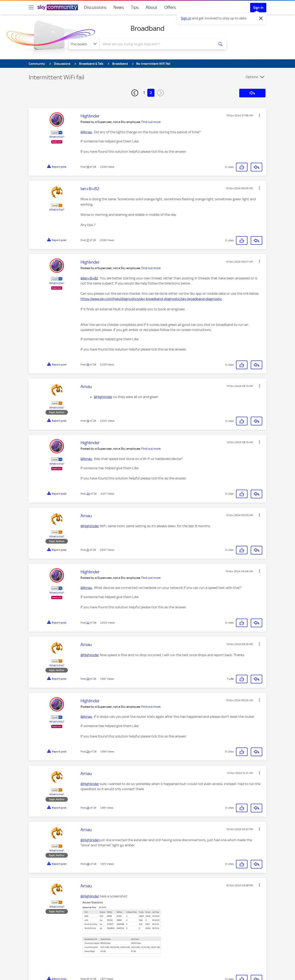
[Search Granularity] (84, 44)
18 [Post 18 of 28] (88, 365)
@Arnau (86, 132)
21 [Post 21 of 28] (88, 550)
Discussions (95, 7)
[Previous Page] (135, 93)
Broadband (147, 28)
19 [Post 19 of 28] (88, 421)
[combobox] (157, 44)
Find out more (151, 122)
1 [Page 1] (144, 93)
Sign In (258, 8)
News (119, 7)
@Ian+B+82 (89, 278)
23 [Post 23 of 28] (88, 679)
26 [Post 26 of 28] (88, 864)
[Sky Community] (58, 7)
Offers (170, 7)
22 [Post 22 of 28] (88, 623)
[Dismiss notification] (261, 18)
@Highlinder (103, 397)
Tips (135, 7)
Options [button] (252, 77)
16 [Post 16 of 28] (88, 167)
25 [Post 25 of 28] (88, 808)
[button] (259, 115)
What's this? (57, 137)
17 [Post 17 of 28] (88, 240)
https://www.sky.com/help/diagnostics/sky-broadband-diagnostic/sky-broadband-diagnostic (151, 299)
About (151, 7)
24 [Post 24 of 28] (88, 752)
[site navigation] (31, 7)
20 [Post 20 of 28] (88, 494)
